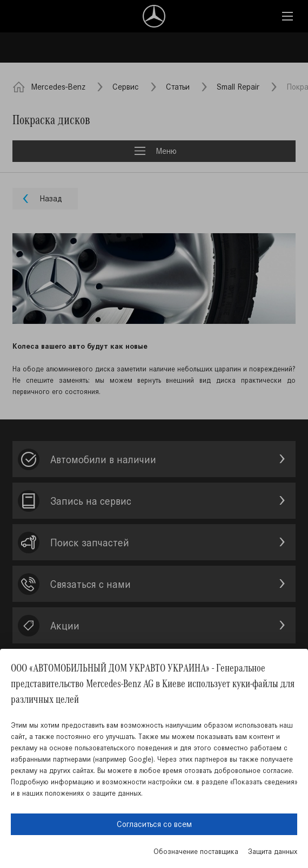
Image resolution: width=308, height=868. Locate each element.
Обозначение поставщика (196, 852)
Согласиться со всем (154, 824)
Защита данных (273, 852)
